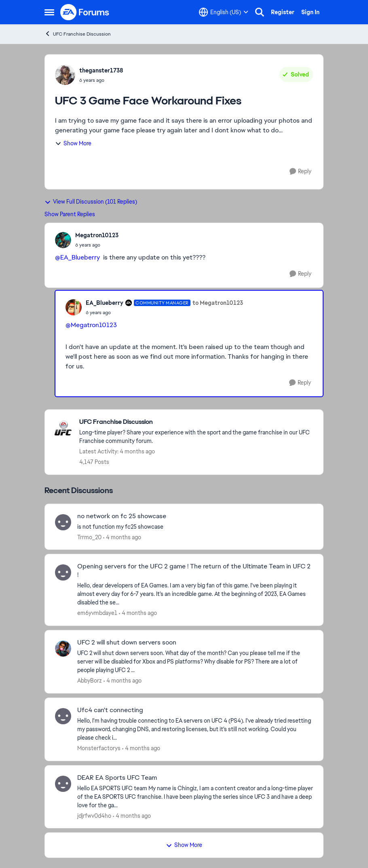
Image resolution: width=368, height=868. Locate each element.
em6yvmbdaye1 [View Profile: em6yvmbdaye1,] (97, 613)
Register (283, 12)
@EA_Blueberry (77, 257)
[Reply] (300, 171)
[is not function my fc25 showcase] (195, 527)
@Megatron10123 (91, 325)
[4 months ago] (122, 537)
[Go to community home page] (85, 12)
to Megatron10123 (218, 303)
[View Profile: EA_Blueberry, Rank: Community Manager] (74, 307)
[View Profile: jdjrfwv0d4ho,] (63, 784)
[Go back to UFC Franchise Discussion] (197, 422)
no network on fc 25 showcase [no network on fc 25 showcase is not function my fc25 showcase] (122, 516)
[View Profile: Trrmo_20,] (63, 522)
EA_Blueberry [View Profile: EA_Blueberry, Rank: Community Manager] (105, 303)
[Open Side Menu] (49, 12)
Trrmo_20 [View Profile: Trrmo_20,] (89, 537)
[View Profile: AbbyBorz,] (63, 649)
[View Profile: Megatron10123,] (63, 240)
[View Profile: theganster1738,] (65, 75)
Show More (73, 143)
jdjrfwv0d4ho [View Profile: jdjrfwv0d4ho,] (94, 815)
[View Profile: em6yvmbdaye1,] (63, 572)
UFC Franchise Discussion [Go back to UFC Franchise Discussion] (78, 34)
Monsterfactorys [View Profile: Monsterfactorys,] (99, 748)
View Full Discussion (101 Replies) (91, 202)
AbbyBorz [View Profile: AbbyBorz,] (90, 681)
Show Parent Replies (70, 214)
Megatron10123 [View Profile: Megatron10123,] (97, 235)
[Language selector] (224, 12)
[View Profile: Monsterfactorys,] (63, 716)
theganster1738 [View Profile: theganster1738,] (101, 70)
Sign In (310, 12)
